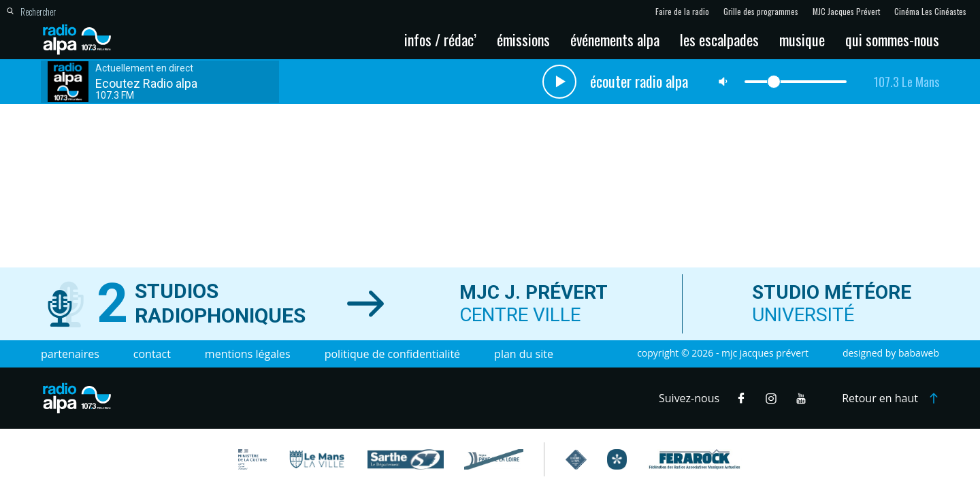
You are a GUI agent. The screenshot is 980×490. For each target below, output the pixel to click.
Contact (152, 354)
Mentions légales (248, 354)
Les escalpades (719, 39)
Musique (802, 39)
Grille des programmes (761, 12)
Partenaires (70, 354)
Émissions (523, 39)
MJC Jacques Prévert (846, 12)
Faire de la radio (682, 12)
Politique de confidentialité (392, 354)
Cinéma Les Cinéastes (930, 12)
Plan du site (524, 354)
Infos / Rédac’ (440, 39)
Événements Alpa (615, 39)
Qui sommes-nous (892, 39)
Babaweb (919, 353)
